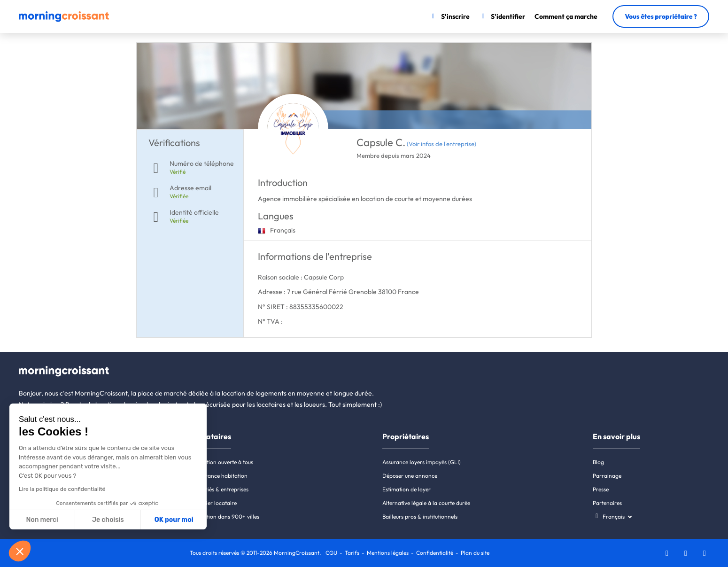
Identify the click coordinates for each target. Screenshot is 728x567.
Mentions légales (388, 553)
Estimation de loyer (407, 489)
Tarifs (352, 553)
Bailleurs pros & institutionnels (420, 517)
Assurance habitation (221, 476)
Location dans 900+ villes (227, 517)
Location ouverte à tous (224, 462)
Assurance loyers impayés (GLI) (422, 462)
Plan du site (475, 553)
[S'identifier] (502, 16)
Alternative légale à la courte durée (426, 503)
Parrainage (607, 476)
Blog (598, 462)
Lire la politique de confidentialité (62, 489)
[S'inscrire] (449, 16)
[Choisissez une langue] (612, 517)
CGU (331, 553)
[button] (20, 551)
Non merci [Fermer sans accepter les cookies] (42, 520)
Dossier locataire (215, 503)
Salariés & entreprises (221, 489)
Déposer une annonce (410, 476)
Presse (601, 489)
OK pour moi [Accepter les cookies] (174, 520)
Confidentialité (435, 553)
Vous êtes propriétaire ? (661, 16)
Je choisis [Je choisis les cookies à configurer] (108, 520)
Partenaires (607, 503)
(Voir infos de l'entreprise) (441, 144)
